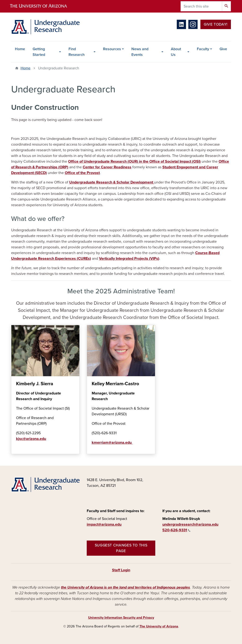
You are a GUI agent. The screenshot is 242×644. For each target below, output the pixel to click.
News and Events (140, 52)
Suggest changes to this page (121, 548)
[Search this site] (201, 6)
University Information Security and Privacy (121, 618)
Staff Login (121, 570)
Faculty (203, 49)
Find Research (77, 52)
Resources (112, 49)
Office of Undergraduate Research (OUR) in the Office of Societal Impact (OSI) (134, 161)
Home (20, 49)
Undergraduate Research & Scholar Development (112, 182)
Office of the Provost (82, 173)
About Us (176, 52)
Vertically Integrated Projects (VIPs (129, 259)
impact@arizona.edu (104, 524)
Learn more (16, 449)
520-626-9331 (176, 530)
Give (223, 49)
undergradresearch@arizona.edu (190, 524)
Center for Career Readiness (107, 167)
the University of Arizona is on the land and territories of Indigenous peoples (125, 587)
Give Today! (216, 24)
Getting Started (39, 52)
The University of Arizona (159, 626)
